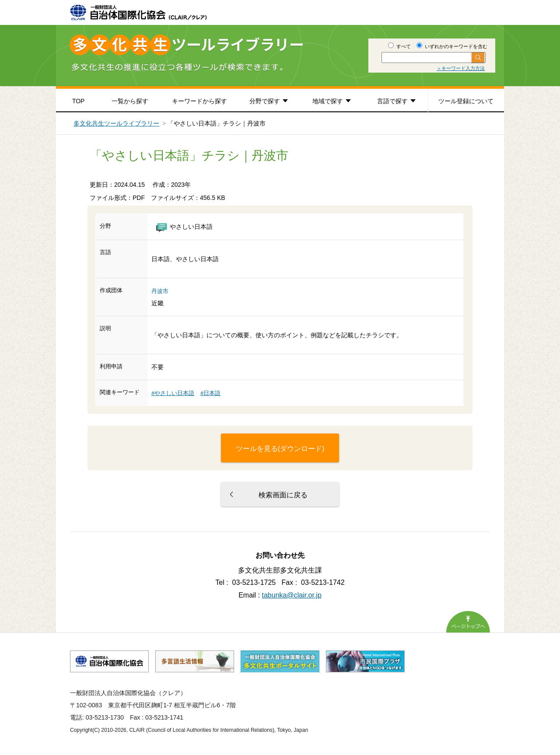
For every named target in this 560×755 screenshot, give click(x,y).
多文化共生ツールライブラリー (116, 123)
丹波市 (160, 291)
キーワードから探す (199, 101)
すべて (399, 46)
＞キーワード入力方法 (461, 68)
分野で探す (265, 101)
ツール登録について (466, 101)
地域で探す (328, 101)
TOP (79, 101)
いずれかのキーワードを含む (452, 46)
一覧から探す (130, 101)
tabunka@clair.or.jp (292, 595)
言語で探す (392, 101)
